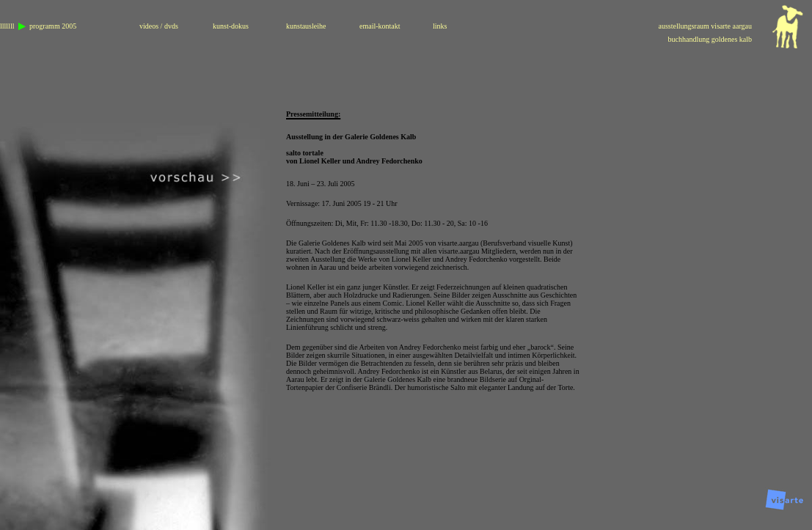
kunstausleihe (306, 26)
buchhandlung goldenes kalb (710, 39)
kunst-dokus (231, 26)
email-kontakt (380, 26)
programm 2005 (53, 26)
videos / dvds (159, 26)
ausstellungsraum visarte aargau (705, 26)
